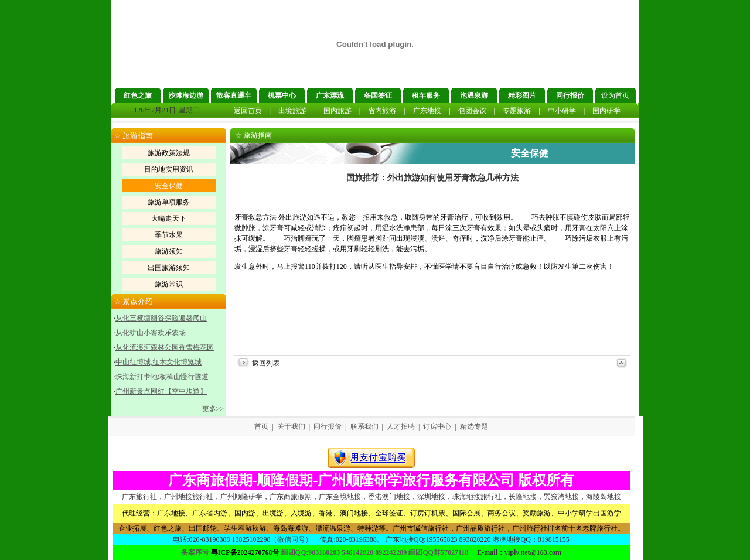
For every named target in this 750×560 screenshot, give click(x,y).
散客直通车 (234, 95)
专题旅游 (517, 111)
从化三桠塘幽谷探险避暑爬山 (161, 318)
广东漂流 (330, 95)
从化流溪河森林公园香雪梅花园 (165, 347)
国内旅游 (337, 111)
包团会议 (472, 111)
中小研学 (562, 111)
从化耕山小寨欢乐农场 (151, 333)
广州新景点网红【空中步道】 (161, 391)
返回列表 (266, 363)
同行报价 (570, 95)
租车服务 (426, 95)
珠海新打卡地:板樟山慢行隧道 (162, 377)
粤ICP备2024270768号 (245, 552)
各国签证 (378, 95)
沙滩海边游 (186, 95)
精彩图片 (522, 95)
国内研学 (606, 111)
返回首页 (248, 111)
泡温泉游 (474, 95)
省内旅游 (382, 111)
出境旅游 (292, 111)
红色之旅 (138, 95)
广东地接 (427, 111)
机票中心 (282, 95)
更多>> (213, 409)
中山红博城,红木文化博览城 (158, 362)
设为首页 (615, 95)
